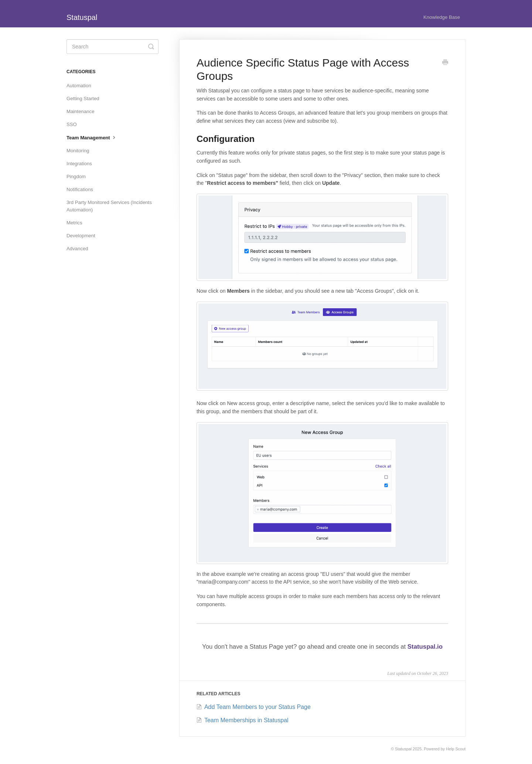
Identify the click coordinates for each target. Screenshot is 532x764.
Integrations (79, 164)
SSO (72, 124)
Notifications (80, 189)
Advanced (77, 249)
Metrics (74, 223)
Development (81, 236)
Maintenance (81, 111)
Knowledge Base (442, 17)
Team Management (92, 137)
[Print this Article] (445, 63)
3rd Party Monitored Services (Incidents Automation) (109, 206)
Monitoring (78, 151)
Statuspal (403, 749)
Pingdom (76, 176)
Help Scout (456, 749)
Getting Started (83, 99)
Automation (79, 86)
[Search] (112, 47)
